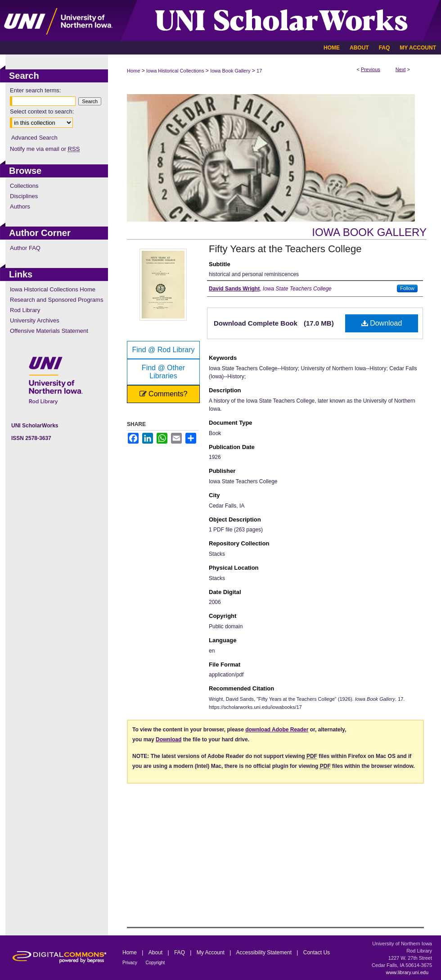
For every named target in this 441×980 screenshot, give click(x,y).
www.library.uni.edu (407, 972)
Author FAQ (25, 248)
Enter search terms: (35, 90)
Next (401, 69)
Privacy (130, 963)
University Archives (35, 320)
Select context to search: (42, 111)
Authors (20, 206)
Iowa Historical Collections (175, 71)
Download (382, 323)
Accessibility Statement (265, 953)
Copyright (155, 963)
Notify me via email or (45, 149)
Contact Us (317, 953)
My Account (211, 953)
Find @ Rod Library (164, 350)
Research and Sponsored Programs (56, 300)
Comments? (164, 394)
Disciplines (24, 196)
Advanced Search (34, 138)
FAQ (180, 953)
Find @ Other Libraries (163, 372)
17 (259, 71)
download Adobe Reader (277, 730)
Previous (371, 69)
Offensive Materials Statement (49, 331)
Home (133, 71)
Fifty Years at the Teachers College (285, 249)
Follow (407, 288)
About (156, 953)
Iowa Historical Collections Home (53, 289)
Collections (24, 186)
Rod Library (25, 310)
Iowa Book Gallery (230, 71)
